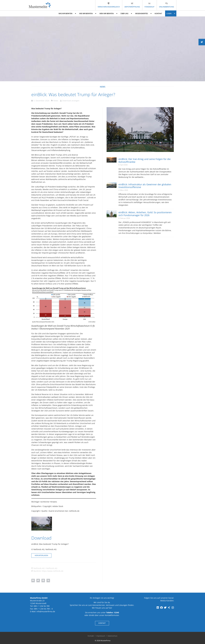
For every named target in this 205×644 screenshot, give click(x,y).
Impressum (101, 636)
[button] (33, 581)
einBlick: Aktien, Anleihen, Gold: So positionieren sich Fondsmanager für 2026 (145, 214)
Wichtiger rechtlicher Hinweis (44, 502)
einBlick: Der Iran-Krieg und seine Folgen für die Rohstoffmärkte (145, 160)
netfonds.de (74, 511)
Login (171, 14)
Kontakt (158, 13)
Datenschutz (112, 636)
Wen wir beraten (108, 14)
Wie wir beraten (88, 14)
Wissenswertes (143, 14)
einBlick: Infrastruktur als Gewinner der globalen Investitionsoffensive (145, 186)
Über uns (126, 14)
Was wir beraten (67, 14)
